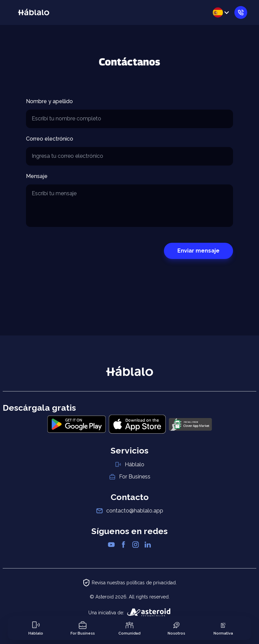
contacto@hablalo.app (135, 511)
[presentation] (77, 251)
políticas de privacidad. (152, 583)
